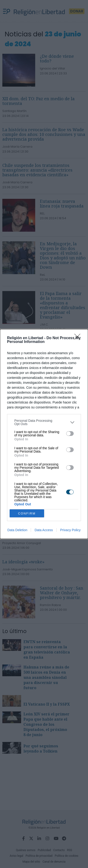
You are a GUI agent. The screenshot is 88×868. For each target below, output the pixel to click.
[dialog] (44, 434)
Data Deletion (17, 530)
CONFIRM (27, 513)
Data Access (44, 530)
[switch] (70, 434)
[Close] (79, 338)
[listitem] (44, 422)
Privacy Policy (70, 530)
